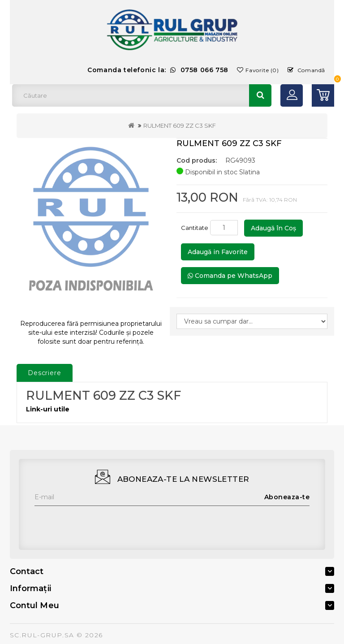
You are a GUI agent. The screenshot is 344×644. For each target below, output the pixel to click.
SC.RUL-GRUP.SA (42, 635)
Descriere (45, 373)
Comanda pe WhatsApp (230, 276)
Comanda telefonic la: (158, 70)
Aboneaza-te (287, 497)
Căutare (260, 95)
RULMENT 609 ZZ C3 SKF (180, 125)
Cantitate (195, 228)
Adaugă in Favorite (218, 252)
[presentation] (103, 523)
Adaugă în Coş (273, 228)
